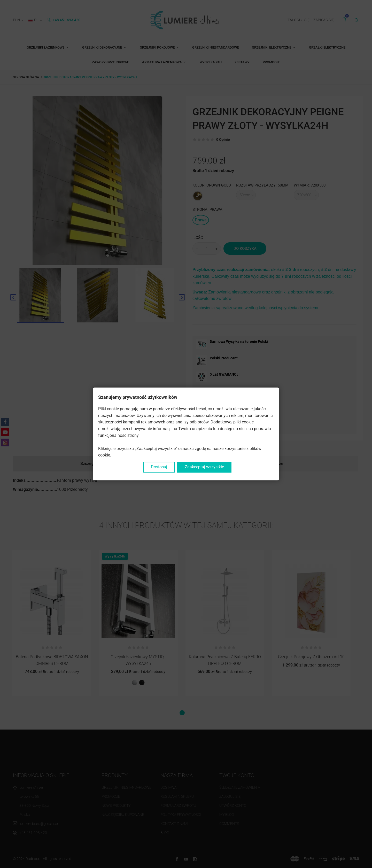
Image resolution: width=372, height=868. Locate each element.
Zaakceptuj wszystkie (204, 467)
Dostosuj (159, 467)
